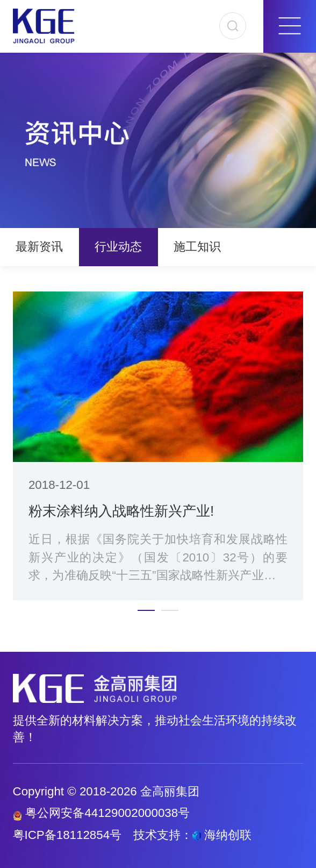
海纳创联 (228, 835)
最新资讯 (39, 247)
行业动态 (118, 247)
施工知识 (197, 247)
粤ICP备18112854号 (67, 835)
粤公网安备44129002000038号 (102, 813)
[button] (146, 610)
